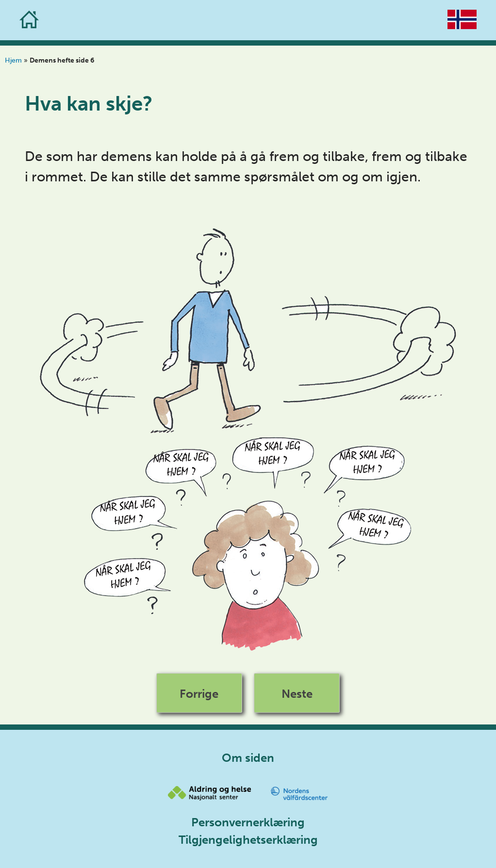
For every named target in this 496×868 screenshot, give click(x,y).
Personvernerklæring (248, 822)
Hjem (13, 60)
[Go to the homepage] (29, 20)
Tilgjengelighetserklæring (248, 840)
